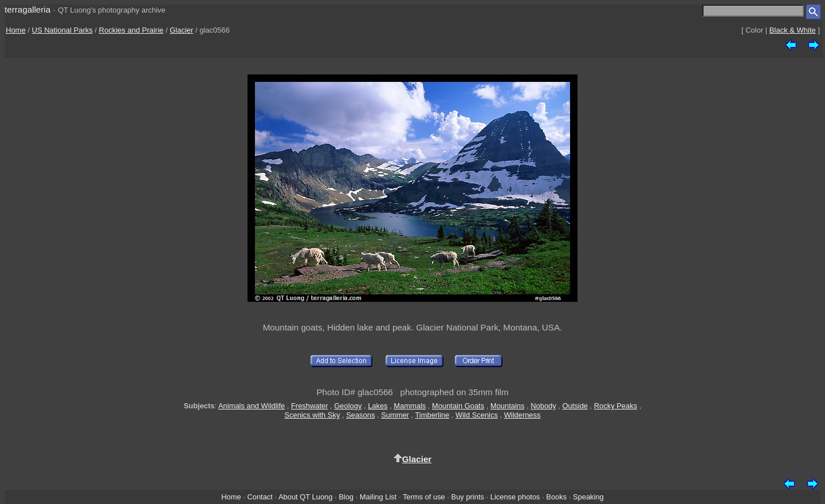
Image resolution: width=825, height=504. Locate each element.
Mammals (410, 406)
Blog (346, 497)
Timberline (432, 415)
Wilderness (522, 415)
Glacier (181, 30)
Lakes (378, 406)
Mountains (508, 406)
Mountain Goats (458, 406)
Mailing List (378, 497)
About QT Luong (305, 497)
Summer (395, 415)
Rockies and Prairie (131, 30)
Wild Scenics (477, 415)
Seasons (360, 415)
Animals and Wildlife (252, 406)
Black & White (793, 30)
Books (556, 497)
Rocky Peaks (616, 406)
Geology (348, 406)
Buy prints (468, 497)
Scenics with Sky (313, 415)
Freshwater (310, 406)
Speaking (588, 497)
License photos (515, 497)
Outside (575, 406)
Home (16, 30)
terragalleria (27, 9)
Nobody (543, 406)
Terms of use (424, 497)
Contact (260, 497)
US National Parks (62, 30)
